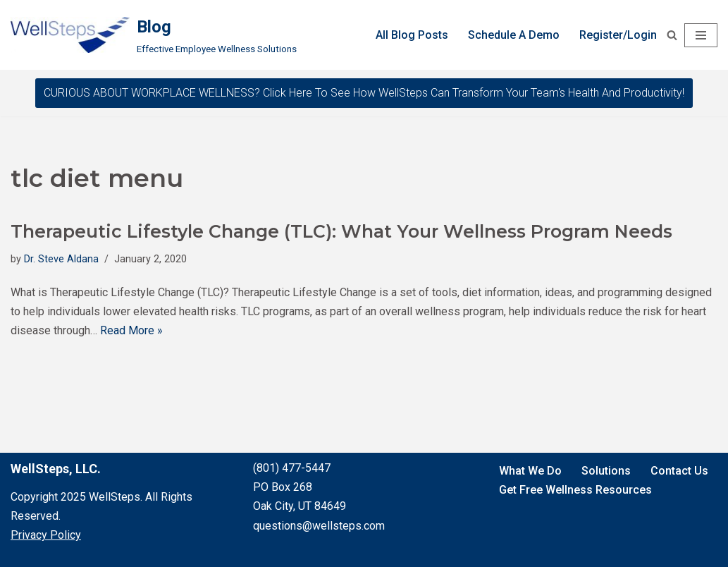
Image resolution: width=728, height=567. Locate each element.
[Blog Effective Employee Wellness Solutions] (154, 35)
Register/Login (618, 35)
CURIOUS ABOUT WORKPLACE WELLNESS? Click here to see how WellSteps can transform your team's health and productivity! (364, 93)
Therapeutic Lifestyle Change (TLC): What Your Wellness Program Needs (341, 231)
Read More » (131, 330)
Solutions (606, 471)
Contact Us (679, 471)
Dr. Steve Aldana (61, 259)
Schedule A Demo (514, 35)
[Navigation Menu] (701, 35)
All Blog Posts (412, 35)
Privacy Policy (46, 535)
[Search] (672, 35)
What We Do (530, 471)
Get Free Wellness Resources (575, 490)
